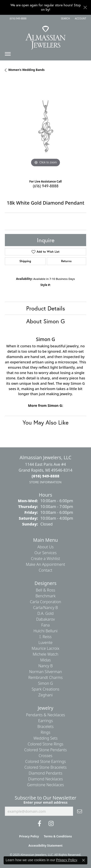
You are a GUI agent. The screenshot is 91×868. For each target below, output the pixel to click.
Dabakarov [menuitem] (45, 619)
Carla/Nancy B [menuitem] (46, 608)
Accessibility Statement (45, 846)
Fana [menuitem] (45, 625)
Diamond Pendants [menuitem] (45, 773)
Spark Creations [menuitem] (45, 689)
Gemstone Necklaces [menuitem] (46, 785)
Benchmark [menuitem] (45, 596)
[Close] (85, 7)
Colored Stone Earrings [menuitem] (46, 761)
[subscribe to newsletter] (80, 811)
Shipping (25, 261)
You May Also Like (45, 422)
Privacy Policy (29, 836)
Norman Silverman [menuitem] (45, 672)
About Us (45, 547)
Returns (66, 261)
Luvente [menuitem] (46, 643)
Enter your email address (45, 802)
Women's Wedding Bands (26, 70)
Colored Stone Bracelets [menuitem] (46, 767)
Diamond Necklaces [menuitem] (45, 779)
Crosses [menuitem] (45, 756)
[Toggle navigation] (8, 55)
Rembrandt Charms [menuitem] (46, 677)
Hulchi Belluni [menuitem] (45, 631)
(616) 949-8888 (46, 186)
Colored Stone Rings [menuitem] (45, 744)
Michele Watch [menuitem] (46, 654)
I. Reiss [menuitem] (45, 637)
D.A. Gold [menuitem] (45, 613)
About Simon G (45, 321)
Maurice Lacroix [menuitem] (45, 648)
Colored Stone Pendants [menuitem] (46, 750)
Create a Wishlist (46, 559)
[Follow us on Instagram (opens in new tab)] (51, 824)
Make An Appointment (46, 564)
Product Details (46, 308)
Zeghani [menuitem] (45, 695)
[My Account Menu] (80, 18)
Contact (45, 570)
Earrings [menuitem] (45, 721)
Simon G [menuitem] (45, 683)
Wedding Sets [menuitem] (46, 738)
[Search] (65, 18)
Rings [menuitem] (46, 732)
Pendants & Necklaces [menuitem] (45, 715)
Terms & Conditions (58, 836)
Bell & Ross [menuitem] (45, 590)
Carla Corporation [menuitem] (45, 602)
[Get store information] (45, 482)
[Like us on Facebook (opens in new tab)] (39, 824)
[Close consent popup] (83, 860)
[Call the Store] (45, 476)
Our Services (45, 553)
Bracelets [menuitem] (45, 726)
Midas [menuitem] (45, 660)
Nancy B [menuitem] (45, 666)
